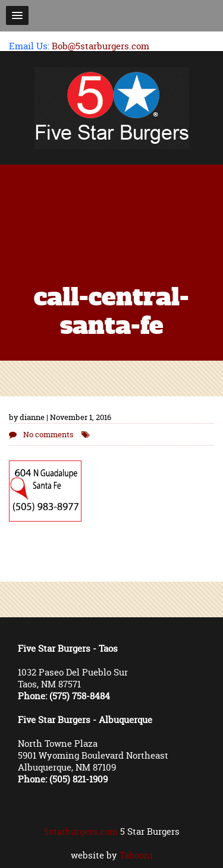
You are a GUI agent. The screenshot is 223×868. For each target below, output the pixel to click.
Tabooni (136, 855)
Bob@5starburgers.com (100, 46)
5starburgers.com (81, 831)
